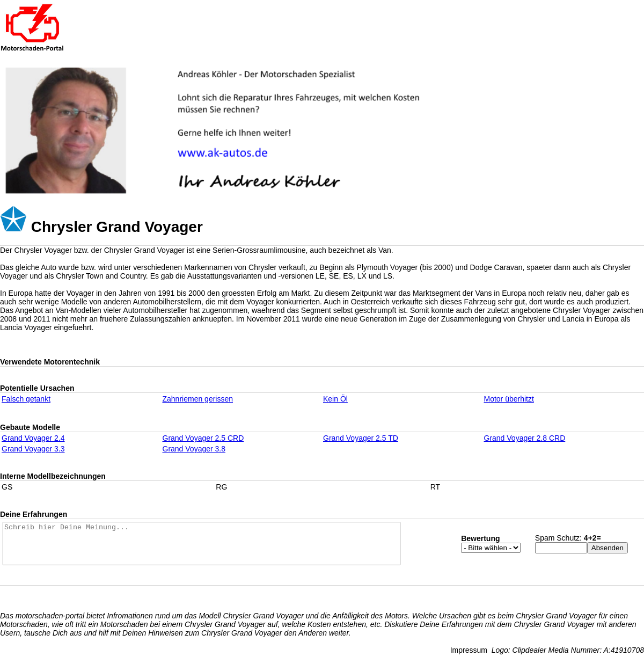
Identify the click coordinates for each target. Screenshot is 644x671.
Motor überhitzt (509, 399)
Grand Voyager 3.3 (33, 449)
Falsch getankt (26, 399)
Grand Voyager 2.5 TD (361, 438)
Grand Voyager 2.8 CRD (525, 438)
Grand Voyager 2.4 (33, 438)
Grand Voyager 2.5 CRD (203, 438)
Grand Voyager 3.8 (194, 449)
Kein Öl (335, 399)
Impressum (469, 658)
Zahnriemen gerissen (198, 399)
